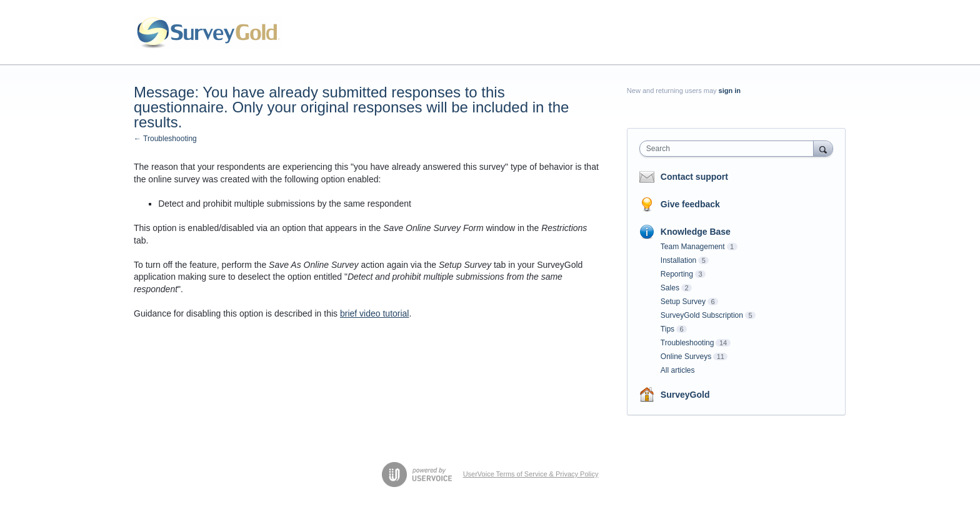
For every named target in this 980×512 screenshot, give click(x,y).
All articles (678, 370)
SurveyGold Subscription (702, 315)
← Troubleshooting (165, 139)
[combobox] (730, 149)
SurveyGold (685, 395)
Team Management (693, 247)
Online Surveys (686, 357)
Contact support (694, 177)
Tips (667, 329)
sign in (730, 91)
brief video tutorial (375, 313)
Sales (670, 288)
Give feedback (690, 204)
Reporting (677, 274)
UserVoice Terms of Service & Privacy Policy (531, 474)
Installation (678, 260)
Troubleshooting (687, 343)
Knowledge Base (696, 232)
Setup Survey (683, 302)
